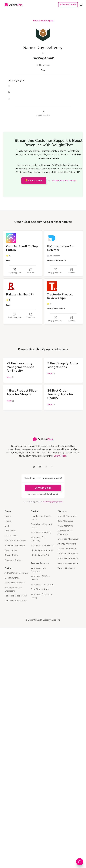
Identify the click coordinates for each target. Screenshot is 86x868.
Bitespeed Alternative (68, 539)
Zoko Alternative (65, 521)
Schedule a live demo (64, 181)
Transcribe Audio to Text (16, 601)
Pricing (8, 521)
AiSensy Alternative (67, 544)
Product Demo (68, 5)
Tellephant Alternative (68, 554)
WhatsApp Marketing (41, 532)
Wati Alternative (65, 526)
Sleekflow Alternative (68, 563)
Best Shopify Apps (43, 21)
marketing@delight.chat (53, 502)
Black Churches (12, 578)
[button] (81, 5)
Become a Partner (13, 560)
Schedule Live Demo (15, 545)
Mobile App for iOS (40, 555)
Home (8, 516)
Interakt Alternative (67, 516)
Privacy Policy (11, 555)
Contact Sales (43, 488)
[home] (13, 5)
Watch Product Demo (15, 541)
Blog (7, 526)
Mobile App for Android (42, 550)
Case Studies (11, 536)
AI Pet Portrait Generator (17, 573)
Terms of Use (11, 550)
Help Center (10, 531)
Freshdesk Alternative (68, 559)
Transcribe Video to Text (16, 596)
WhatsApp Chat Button (42, 584)
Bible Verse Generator (15, 583)
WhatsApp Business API (43, 545)
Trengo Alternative (66, 568)
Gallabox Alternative (67, 549)
